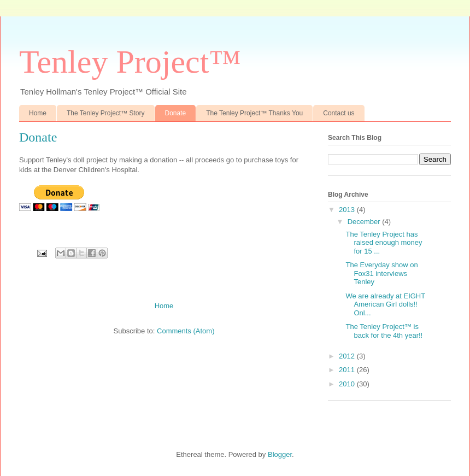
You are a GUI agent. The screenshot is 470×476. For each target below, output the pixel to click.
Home (38, 113)
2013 (348, 210)
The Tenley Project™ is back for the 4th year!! (384, 331)
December (365, 222)
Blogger (280, 454)
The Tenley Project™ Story (106, 113)
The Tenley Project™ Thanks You (254, 113)
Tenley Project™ (130, 62)
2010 (348, 384)
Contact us (339, 113)
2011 (348, 370)
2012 (348, 356)
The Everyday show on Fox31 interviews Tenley (381, 273)
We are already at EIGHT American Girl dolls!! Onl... (385, 304)
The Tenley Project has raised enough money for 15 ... (384, 243)
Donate (176, 113)
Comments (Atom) (186, 331)
